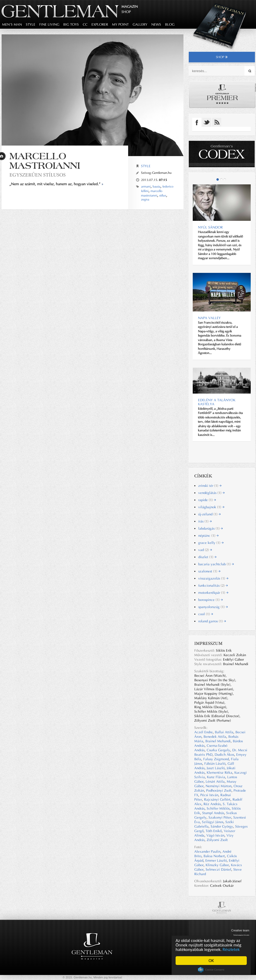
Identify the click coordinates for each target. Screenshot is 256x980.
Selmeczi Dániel (218, 869)
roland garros (212, 621)
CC (85, 24)
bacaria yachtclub (216, 564)
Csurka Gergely (218, 750)
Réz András (212, 804)
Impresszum (241, 935)
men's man (12, 24)
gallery (140, 24)
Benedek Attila (215, 737)
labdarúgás (211, 528)
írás (205, 521)
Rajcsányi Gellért (217, 799)
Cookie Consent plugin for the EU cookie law (211, 970)
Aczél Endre (204, 732)
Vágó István (215, 835)
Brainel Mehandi (218, 741)
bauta (156, 186)
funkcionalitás (213, 585)
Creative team (240, 930)
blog (170, 24)
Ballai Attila (224, 732)
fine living (49, 24)
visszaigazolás (213, 578)
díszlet (207, 557)
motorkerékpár (213, 593)
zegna (145, 199)
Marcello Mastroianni (45, 161)
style (31, 24)
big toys (71, 24)
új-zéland (209, 514)
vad (205, 550)
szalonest (209, 571)
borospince (211, 600)
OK (211, 961)
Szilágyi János (213, 822)
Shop (126, 12)
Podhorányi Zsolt (219, 790)
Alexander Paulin (207, 851)
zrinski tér (210, 486)
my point (120, 24)
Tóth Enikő (214, 831)
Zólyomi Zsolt (217, 840)
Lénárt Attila (215, 781)
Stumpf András (213, 813)
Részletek (231, 949)
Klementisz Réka (219, 773)
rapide (207, 500)
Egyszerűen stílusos (38, 175)
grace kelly (211, 543)
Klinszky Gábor (217, 865)
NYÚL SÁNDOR (210, 227)
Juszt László (216, 768)
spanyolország (213, 607)
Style (146, 166)
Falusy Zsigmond (216, 759)
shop (222, 57)
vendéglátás (211, 493)
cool (206, 614)
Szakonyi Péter (220, 817)
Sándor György (222, 826)
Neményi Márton (219, 786)
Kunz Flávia (216, 777)
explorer (100, 24)
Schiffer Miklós (218, 808)
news (156, 24)
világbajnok (211, 507)
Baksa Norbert (214, 856)
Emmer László (216, 860)
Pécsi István (209, 795)
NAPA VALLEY (209, 318)
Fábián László (215, 764)
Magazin (130, 6)
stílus (163, 195)
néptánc (208, 536)
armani (146, 186)
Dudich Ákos (224, 755)
